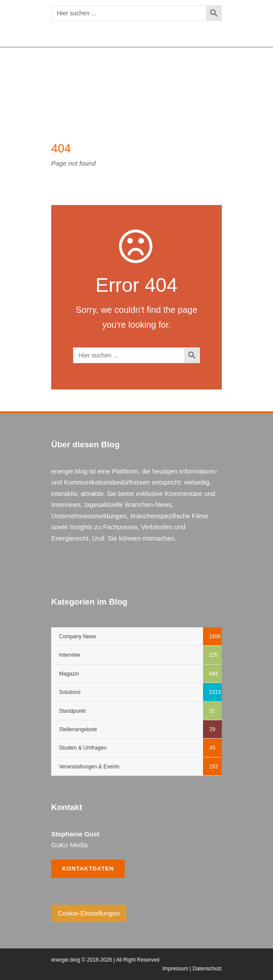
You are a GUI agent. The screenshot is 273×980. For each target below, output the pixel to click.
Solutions (70, 692)
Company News (78, 637)
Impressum (175, 969)
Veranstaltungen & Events (89, 767)
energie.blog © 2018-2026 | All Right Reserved (105, 960)
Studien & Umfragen (83, 748)
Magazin (69, 674)
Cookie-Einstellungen (89, 913)
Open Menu (210, 80)
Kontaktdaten (88, 869)
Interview (70, 655)
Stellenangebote (78, 729)
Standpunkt (72, 711)
